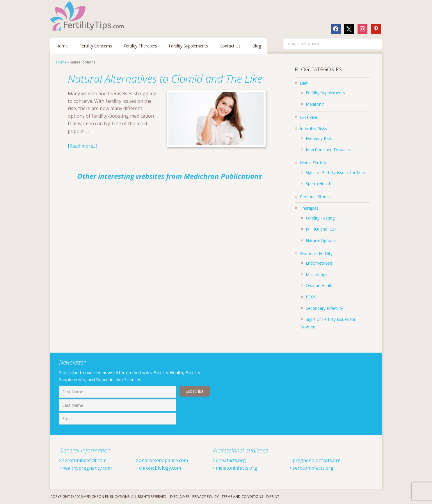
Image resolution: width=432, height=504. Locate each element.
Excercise (309, 117)
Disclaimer (180, 497)
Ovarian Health (320, 285)
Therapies (309, 208)
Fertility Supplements (325, 93)
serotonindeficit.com (83, 460)
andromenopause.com (162, 460)
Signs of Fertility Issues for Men (335, 173)
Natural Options (321, 240)
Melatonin (315, 104)
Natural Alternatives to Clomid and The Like (165, 79)
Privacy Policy (206, 497)
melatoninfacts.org (235, 468)
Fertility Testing (320, 218)
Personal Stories (315, 197)
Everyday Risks (320, 138)
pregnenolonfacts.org (315, 460)
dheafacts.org (229, 460)
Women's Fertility (316, 253)
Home (61, 62)
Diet (304, 83)
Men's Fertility (313, 163)
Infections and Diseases (328, 150)
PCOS (311, 297)
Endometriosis (319, 263)
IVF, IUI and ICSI (321, 229)
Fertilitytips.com (88, 16)
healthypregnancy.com (86, 468)
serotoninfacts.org (312, 468)
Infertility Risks (313, 129)
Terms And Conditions (242, 497)
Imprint (273, 497)
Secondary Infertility (324, 308)
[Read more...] (82, 146)
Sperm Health (319, 184)
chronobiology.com (159, 468)
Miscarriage (317, 274)
